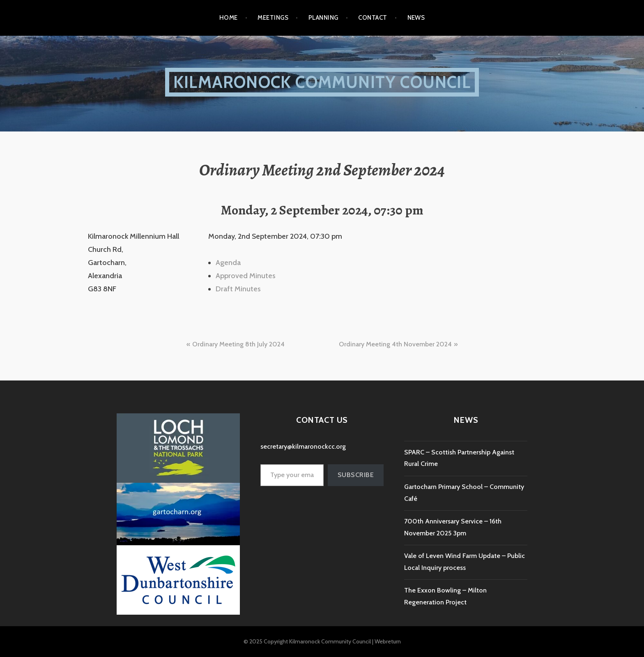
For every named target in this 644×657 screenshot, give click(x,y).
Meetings (273, 18)
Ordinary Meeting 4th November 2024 (395, 344)
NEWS (416, 18)
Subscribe (356, 475)
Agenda (228, 263)
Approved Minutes (246, 276)
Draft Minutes (238, 289)
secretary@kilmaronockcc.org (303, 446)
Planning (323, 18)
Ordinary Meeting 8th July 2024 (238, 344)
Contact (373, 18)
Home (229, 18)
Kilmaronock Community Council (322, 82)
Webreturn (388, 641)
